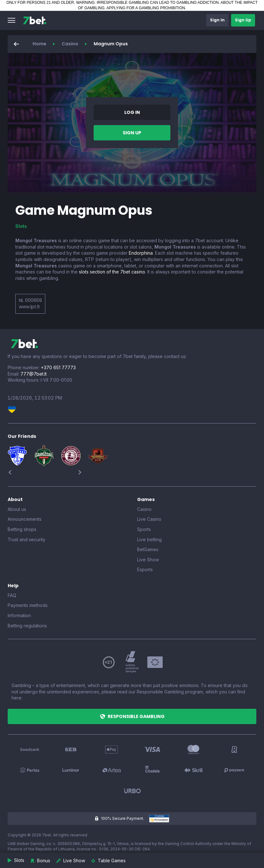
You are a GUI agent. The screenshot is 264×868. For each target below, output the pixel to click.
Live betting (149, 539)
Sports (144, 529)
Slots (21, 226)
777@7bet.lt (34, 374)
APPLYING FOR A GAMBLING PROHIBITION (146, 8)
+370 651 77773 (58, 367)
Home (39, 44)
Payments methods (28, 605)
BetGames (148, 549)
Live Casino (149, 519)
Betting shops (22, 529)
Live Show (148, 560)
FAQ (12, 595)
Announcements (25, 519)
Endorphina (141, 253)
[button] (12, 20)
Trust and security (27, 539)
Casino (70, 44)
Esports (145, 569)
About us (17, 509)
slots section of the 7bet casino (112, 272)
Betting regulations (27, 626)
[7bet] (35, 20)
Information (19, 615)
